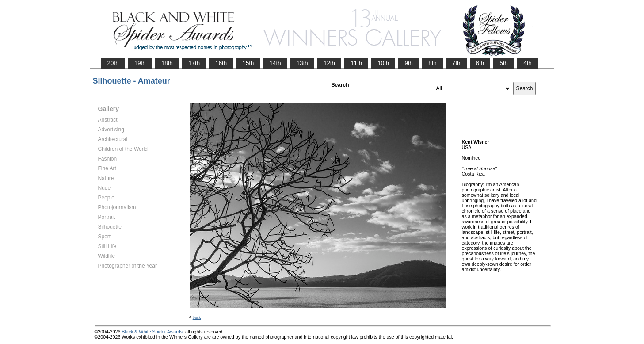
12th (329, 63)
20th (113, 63)
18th (167, 63)
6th (480, 63)
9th (409, 63)
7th (456, 63)
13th (302, 63)
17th (194, 63)
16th (221, 63)
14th (275, 63)
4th (528, 63)
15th (248, 63)
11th (356, 63)
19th (140, 63)
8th (433, 63)
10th (383, 63)
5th (504, 63)
